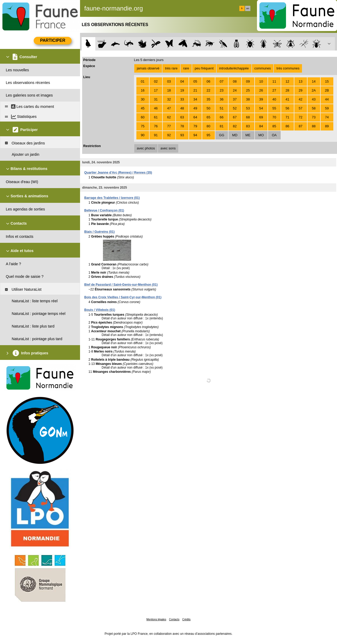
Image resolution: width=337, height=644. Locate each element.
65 (209, 117)
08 (235, 81)
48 (182, 108)
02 (156, 81)
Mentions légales (156, 619)
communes (263, 68)
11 (274, 81)
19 (182, 90)
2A (314, 90)
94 (195, 135)
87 (300, 126)
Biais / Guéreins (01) (99, 232)
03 (169, 81)
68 (248, 117)
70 (274, 117)
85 (274, 126)
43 (314, 99)
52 (235, 108)
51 (222, 108)
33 (182, 99)
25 (248, 90)
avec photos (146, 148)
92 (169, 135)
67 (235, 117)
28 (288, 90)
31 (156, 99)
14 (314, 81)
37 (235, 99)
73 (314, 117)
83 (248, 126)
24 (235, 90)
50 (209, 108)
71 (288, 117)
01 (143, 81)
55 (274, 108)
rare (186, 68)
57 (300, 108)
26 (261, 90)
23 (222, 90)
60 (143, 117)
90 (143, 135)
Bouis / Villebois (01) (100, 310)
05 (195, 81)
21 (195, 90)
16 (143, 90)
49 (195, 108)
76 (156, 126)
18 (169, 90)
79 (195, 126)
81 (222, 126)
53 (248, 108)
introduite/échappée (234, 68)
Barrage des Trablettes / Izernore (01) (112, 198)
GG (222, 135)
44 (327, 99)
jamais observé (148, 68)
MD (235, 135)
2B (327, 90)
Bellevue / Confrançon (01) (104, 210)
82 (235, 126)
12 (288, 81)
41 (288, 99)
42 (300, 99)
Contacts (174, 619)
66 (222, 117)
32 (169, 99)
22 (209, 90)
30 (143, 99)
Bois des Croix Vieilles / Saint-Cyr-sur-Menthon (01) (123, 297)
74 (327, 117)
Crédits (186, 619)
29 (300, 90)
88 (314, 126)
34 (195, 99)
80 (209, 126)
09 (248, 81)
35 (209, 99)
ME (248, 135)
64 (195, 117)
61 (156, 117)
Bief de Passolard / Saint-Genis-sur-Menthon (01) (121, 285)
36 (222, 99)
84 (261, 126)
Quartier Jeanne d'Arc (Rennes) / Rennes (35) (118, 173)
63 (182, 117)
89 (327, 126)
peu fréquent (204, 68)
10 (261, 81)
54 (261, 108)
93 (182, 135)
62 (169, 117)
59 (327, 108)
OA (274, 135)
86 (288, 126)
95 (209, 135)
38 (248, 99)
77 (169, 126)
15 (327, 81)
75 (143, 126)
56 (288, 108)
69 (261, 117)
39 (261, 99)
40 (274, 99)
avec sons (168, 148)
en (248, 8)
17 (156, 90)
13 (300, 81)
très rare (171, 68)
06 (209, 81)
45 (143, 108)
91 (156, 135)
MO (261, 135)
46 (156, 108)
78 (182, 126)
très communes (288, 68)
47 (169, 108)
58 (314, 108)
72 (300, 117)
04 (182, 81)
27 (274, 90)
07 (222, 81)
